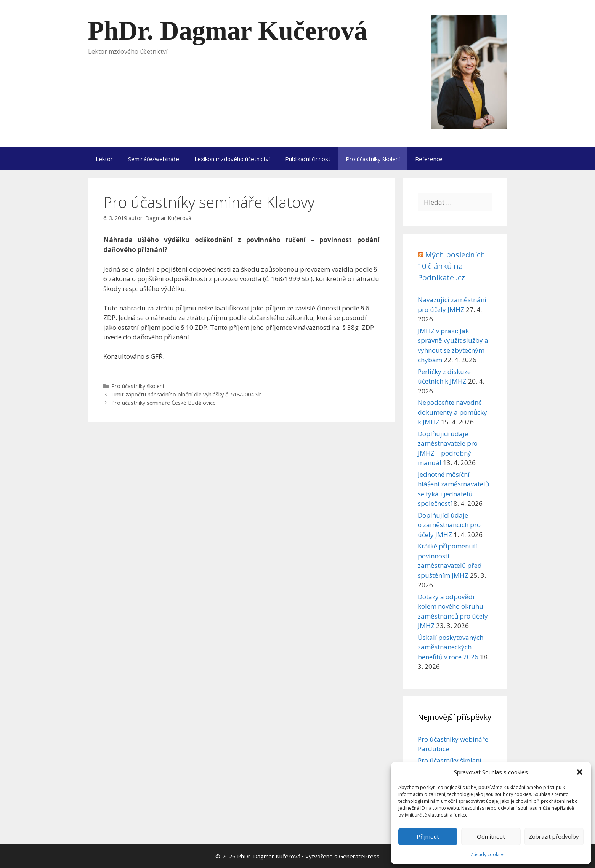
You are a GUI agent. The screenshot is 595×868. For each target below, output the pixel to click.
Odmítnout (491, 836)
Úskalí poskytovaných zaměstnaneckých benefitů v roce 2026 (451, 647)
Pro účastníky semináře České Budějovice (164, 403)
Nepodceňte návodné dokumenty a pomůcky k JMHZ (452, 412)
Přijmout (428, 836)
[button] (580, 772)
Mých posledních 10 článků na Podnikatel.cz (451, 266)
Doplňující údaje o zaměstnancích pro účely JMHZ (449, 525)
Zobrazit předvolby (554, 836)
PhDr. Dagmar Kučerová (228, 31)
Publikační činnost (308, 159)
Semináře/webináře (154, 159)
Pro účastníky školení (373, 159)
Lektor (104, 159)
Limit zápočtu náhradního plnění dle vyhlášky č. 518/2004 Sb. (187, 394)
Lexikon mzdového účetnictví (232, 159)
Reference (429, 159)
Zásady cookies (487, 854)
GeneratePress (359, 856)
